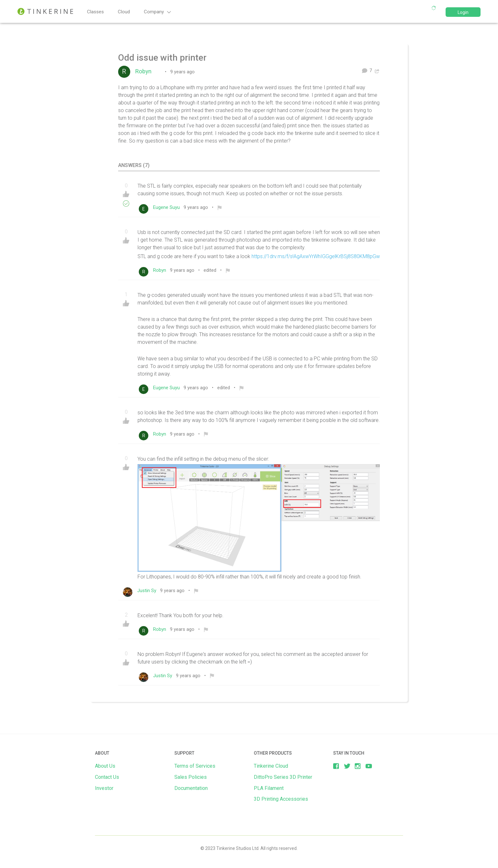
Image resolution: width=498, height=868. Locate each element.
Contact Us (107, 777)
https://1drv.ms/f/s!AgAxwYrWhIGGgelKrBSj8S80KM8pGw (316, 256)
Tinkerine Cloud (271, 766)
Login (463, 12)
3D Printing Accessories (281, 799)
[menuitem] (220, 207)
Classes (95, 12)
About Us (105, 766)
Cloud (124, 12)
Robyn (146, 71)
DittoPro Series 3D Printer (283, 777)
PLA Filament (269, 788)
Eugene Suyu (168, 207)
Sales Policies (191, 777)
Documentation (191, 788)
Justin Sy (148, 591)
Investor (104, 788)
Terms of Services (195, 766)
